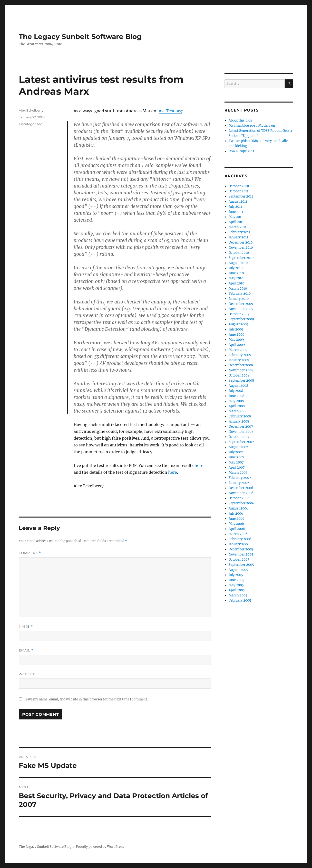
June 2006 (237, 519)
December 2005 (241, 549)
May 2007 (236, 462)
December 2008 (241, 365)
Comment (30, 553)
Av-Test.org (170, 111)
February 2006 (240, 539)
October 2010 (239, 253)
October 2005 (239, 560)
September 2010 (241, 258)
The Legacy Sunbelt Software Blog (80, 37)
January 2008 (239, 421)
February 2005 (240, 600)
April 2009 (237, 345)
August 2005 (238, 570)
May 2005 (236, 585)
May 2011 (236, 217)
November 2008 (241, 370)
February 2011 (239, 232)
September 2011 (241, 196)
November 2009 (241, 309)
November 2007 (241, 432)
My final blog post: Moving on (252, 126)
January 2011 (238, 237)
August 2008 (238, 386)
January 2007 (239, 483)
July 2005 (236, 575)
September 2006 (241, 503)
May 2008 (236, 401)
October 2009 (239, 314)
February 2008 (240, 416)
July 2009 (236, 329)
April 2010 (236, 283)
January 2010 (239, 299)
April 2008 (237, 406)
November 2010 (241, 248)
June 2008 (236, 396)
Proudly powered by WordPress (100, 847)
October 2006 (239, 498)
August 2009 (239, 324)
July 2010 (236, 268)
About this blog (240, 120)
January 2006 (239, 544)
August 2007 (238, 447)
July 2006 (236, 514)
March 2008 (238, 411)
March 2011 (238, 227)
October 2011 (239, 191)
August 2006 (239, 508)
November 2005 (241, 554)
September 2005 (241, 565)
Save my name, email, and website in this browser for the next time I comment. (87, 699)
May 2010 (236, 278)
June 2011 (236, 212)
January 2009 (239, 360)
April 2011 (236, 222)
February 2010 (240, 294)
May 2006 (236, 524)
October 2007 (239, 437)
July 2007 (236, 452)
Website (27, 674)
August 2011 (238, 202)
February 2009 (240, 355)
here (199, 465)
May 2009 (236, 340)
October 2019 (239, 186)
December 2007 (241, 427)
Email (26, 650)
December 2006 (241, 488)
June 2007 (236, 457)
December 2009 (241, 304)
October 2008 (239, 375)
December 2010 (241, 242)
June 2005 (236, 580)
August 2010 (238, 263)
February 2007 (240, 478)
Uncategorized (31, 124)
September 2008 (241, 381)
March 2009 (238, 350)
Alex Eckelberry (31, 110)
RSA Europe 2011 (241, 151)
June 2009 (237, 335)
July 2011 (235, 207)
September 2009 (241, 319)
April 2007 (237, 467)
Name (26, 627)
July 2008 (236, 391)
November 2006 (241, 493)
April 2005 (237, 590)
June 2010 (236, 273)
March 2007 (238, 473)
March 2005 (238, 595)
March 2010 (238, 288)
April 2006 (237, 529)
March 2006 (238, 534)
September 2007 (241, 442)
